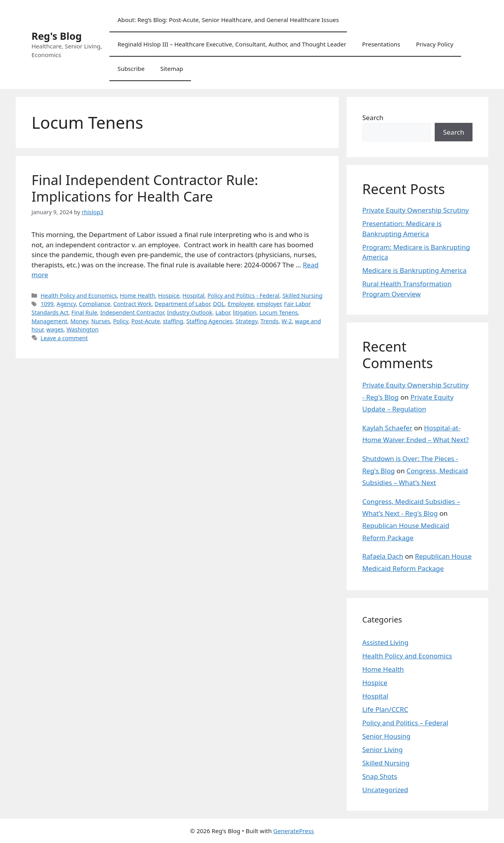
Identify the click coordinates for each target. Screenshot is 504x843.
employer (269, 304)
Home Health (137, 296)
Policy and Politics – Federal (405, 723)
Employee (241, 304)
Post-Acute (145, 321)
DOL (219, 304)
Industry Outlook (190, 312)
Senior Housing (386, 736)
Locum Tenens (279, 312)
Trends (270, 321)
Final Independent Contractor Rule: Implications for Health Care (145, 188)
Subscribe (131, 69)
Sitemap (172, 69)
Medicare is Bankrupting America (414, 270)
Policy (121, 321)
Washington (82, 329)
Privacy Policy (435, 44)
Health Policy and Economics (79, 296)
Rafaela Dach (383, 556)
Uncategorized (385, 790)
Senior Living (383, 749)
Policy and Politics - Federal (244, 296)
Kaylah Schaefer (387, 428)
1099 (47, 304)
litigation (245, 312)
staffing (173, 321)
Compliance (94, 304)
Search (373, 118)
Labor (223, 312)
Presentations (381, 44)
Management (49, 321)
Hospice (169, 296)
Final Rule (84, 312)
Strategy (246, 321)
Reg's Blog (57, 36)
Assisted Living (385, 642)
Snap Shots (380, 776)
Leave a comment (64, 338)
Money (79, 321)
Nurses (101, 321)
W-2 (287, 321)
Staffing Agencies (209, 321)
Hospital (193, 296)
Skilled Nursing (302, 296)
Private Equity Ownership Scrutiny (415, 210)
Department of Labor (183, 304)
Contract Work (132, 304)
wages (55, 329)
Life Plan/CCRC (385, 709)
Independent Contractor (132, 312)
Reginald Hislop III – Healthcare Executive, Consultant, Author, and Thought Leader (232, 44)
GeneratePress (294, 831)
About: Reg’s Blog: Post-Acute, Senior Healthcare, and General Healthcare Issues (228, 20)
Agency (66, 304)
